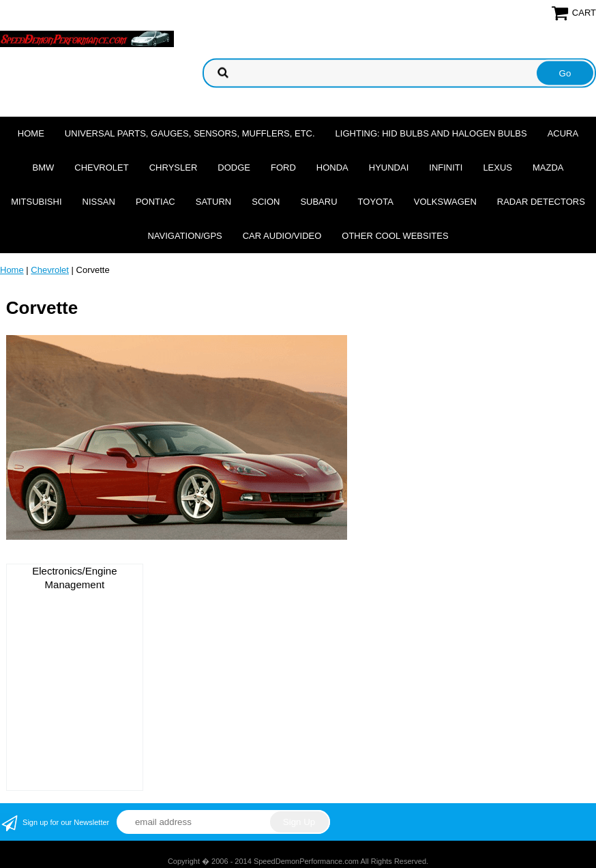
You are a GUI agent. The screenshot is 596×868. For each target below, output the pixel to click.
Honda (332, 168)
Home (31, 133)
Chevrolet (101, 168)
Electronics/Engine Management (74, 578)
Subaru (318, 202)
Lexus (497, 168)
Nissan (99, 202)
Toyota (376, 202)
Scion (266, 202)
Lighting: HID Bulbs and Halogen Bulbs (431, 133)
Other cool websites (395, 236)
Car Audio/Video (282, 236)
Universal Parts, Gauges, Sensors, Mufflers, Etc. (190, 133)
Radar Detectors (541, 202)
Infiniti (446, 168)
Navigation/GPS (184, 236)
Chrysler (174, 168)
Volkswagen (445, 202)
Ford (283, 168)
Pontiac (155, 202)
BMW (43, 168)
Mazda (548, 168)
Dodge (234, 168)
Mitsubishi (36, 202)
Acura (563, 133)
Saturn (213, 202)
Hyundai (389, 168)
